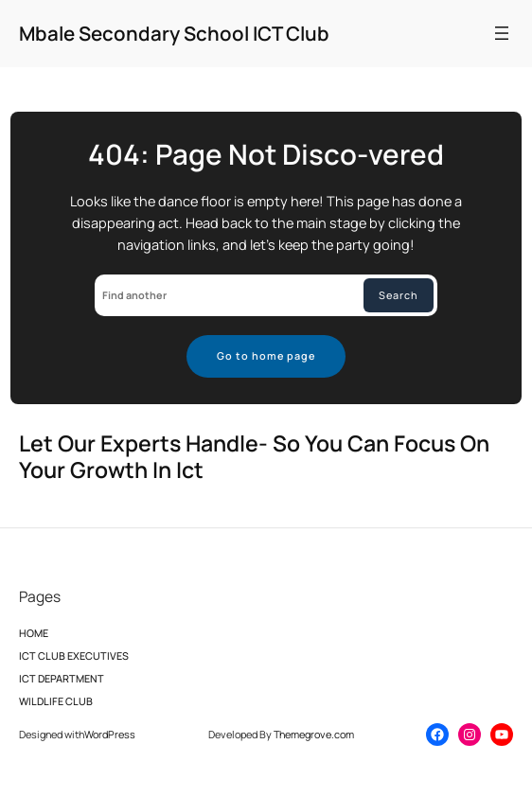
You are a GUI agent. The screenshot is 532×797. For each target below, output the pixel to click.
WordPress (110, 734)
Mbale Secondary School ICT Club (174, 33)
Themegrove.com (314, 734)
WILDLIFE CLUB (56, 706)
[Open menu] (502, 33)
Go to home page (266, 355)
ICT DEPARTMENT (62, 683)
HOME (34, 638)
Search (399, 295)
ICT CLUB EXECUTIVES (74, 661)
